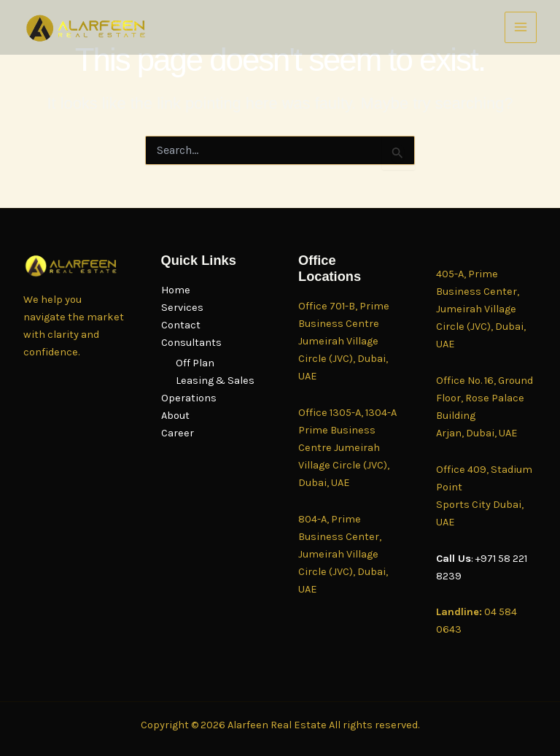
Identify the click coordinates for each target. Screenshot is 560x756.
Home (176, 290)
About (175, 416)
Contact (181, 325)
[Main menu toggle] (521, 28)
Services (182, 308)
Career (178, 433)
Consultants (191, 343)
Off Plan (195, 363)
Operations (189, 398)
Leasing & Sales (215, 381)
